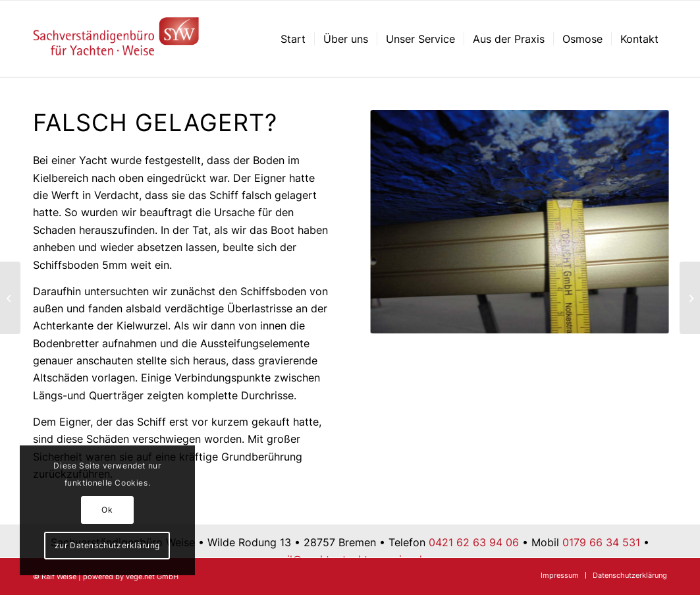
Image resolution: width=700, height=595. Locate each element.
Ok (107, 510)
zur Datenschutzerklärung (107, 545)
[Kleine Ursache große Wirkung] (690, 298)
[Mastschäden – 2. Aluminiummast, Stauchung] (10, 298)
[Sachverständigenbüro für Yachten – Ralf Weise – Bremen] (116, 39)
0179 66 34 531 (601, 542)
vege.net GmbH (152, 577)
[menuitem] (293, 39)
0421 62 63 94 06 (474, 542)
